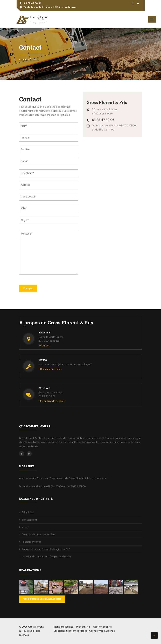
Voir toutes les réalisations (42, 599)
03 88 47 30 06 (33, 3)
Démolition (28, 513)
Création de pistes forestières (39, 535)
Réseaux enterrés (32, 542)
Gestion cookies (102, 627)
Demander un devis (50, 369)
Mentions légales (63, 627)
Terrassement (30, 520)
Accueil (23, 60)
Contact (44, 346)
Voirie (25, 527)
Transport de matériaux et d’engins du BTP (46, 549)
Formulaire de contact (52, 401)
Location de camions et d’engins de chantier (47, 557)
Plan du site (83, 627)
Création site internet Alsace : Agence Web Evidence (84, 631)
